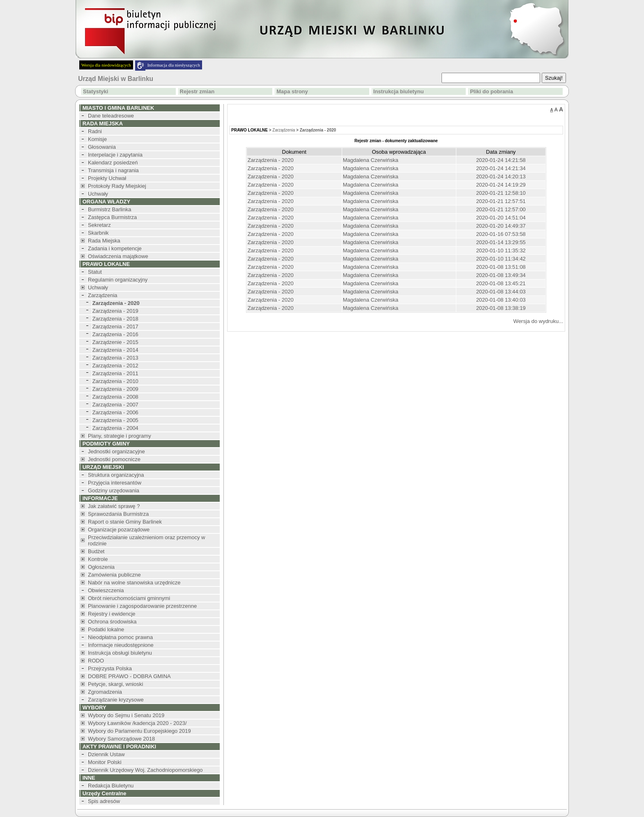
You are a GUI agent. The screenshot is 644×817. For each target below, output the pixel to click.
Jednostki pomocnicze (114, 459)
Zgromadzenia (105, 692)
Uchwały (98, 194)
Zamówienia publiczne (114, 575)
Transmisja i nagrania (113, 170)
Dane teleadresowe (111, 116)
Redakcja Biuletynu (111, 786)
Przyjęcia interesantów (115, 483)
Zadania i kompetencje (115, 248)
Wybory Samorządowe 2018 (121, 739)
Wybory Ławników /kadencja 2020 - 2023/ (137, 723)
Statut (95, 272)
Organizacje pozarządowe (119, 530)
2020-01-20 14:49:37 (501, 226)
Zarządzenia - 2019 (115, 311)
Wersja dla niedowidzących (106, 65)
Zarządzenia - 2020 (271, 160)
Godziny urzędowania (114, 490)
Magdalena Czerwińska (371, 160)
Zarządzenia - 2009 (115, 389)
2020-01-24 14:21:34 (501, 168)
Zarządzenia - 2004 (115, 428)
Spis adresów (104, 801)
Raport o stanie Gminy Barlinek (125, 522)
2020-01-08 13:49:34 (501, 275)
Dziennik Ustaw (106, 754)
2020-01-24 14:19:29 (501, 185)
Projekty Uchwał (107, 178)
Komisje (97, 139)
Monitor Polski (105, 762)
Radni (95, 131)
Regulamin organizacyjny (118, 280)
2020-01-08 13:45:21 (501, 283)
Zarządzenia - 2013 (115, 358)
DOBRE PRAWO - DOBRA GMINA (129, 676)
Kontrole (98, 559)
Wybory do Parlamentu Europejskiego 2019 (139, 731)
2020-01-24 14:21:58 (501, 160)
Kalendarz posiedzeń (113, 163)
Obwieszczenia (106, 590)
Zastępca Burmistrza (112, 217)
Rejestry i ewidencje (112, 614)
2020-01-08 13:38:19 (501, 308)
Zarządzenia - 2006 (115, 412)
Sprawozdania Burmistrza (118, 514)
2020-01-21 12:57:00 (501, 209)
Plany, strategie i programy (120, 436)
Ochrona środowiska (112, 622)
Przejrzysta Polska (110, 668)
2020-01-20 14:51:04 (501, 218)
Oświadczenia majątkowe (118, 256)
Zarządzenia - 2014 (115, 350)
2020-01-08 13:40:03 (501, 300)
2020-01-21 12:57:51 (501, 201)
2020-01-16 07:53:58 (501, 234)
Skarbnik (98, 233)
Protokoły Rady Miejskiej (117, 186)
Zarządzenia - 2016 (115, 334)
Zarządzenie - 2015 (115, 342)
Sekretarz (99, 225)
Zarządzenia (103, 295)
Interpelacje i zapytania (115, 155)
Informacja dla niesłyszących (174, 65)
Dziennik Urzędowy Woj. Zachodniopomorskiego (145, 770)
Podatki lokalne (106, 629)
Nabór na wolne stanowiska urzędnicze (134, 583)
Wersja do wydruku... (538, 321)
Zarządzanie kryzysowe (116, 700)
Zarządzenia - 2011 (115, 373)
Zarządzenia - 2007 (115, 405)
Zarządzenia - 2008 (115, 397)
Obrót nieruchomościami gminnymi (129, 598)
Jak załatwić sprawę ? (114, 506)
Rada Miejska (104, 241)
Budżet (96, 551)
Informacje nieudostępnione (121, 645)
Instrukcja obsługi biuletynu (120, 653)
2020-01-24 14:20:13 (501, 177)
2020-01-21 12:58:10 (501, 193)
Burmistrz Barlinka (109, 209)
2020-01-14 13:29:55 (501, 242)
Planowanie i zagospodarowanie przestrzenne (142, 606)
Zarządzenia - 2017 (115, 327)
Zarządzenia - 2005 (115, 420)
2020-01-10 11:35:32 (501, 250)
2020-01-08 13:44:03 (501, 292)
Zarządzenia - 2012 (115, 366)
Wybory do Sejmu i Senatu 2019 (126, 715)
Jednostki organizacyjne (116, 451)
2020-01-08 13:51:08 (501, 267)
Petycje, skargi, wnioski (115, 684)
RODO (96, 661)
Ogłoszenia (101, 567)
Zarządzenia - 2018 (115, 319)
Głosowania (102, 147)
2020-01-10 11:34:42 (501, 259)
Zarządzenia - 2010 (115, 381)
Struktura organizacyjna (116, 475)
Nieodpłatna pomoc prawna (120, 637)
